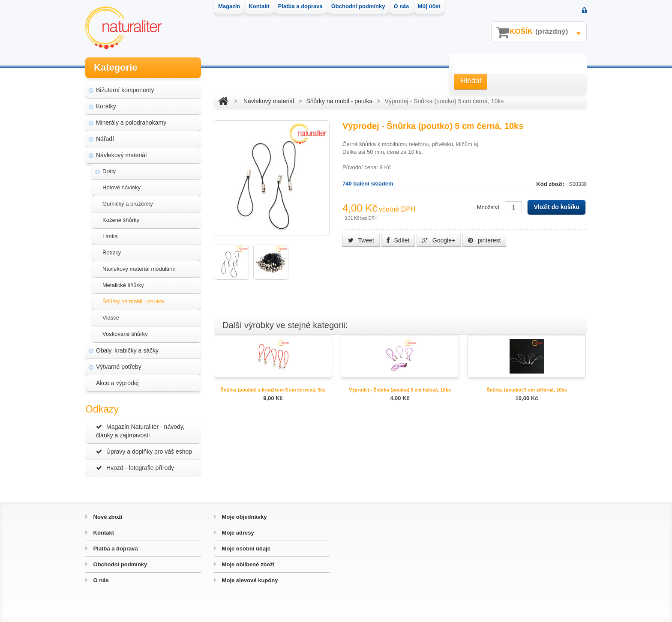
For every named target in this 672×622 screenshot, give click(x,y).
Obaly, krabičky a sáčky (127, 350)
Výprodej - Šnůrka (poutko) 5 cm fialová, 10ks (400, 390)
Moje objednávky (243, 517)
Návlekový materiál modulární (139, 269)
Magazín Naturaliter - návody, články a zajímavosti (140, 431)
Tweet (361, 240)
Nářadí (105, 139)
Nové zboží (107, 517)
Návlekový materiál (121, 155)
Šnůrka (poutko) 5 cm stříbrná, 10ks (526, 390)
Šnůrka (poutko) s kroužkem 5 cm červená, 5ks (273, 390)
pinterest (484, 240)
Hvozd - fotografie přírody (135, 468)
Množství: (489, 207)
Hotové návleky (121, 187)
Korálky (106, 106)
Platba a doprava (115, 549)
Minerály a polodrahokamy (131, 123)
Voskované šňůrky (125, 334)
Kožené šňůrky (121, 220)
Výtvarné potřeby (119, 367)
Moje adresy (237, 533)
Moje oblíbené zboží (247, 564)
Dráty (109, 171)
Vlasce (111, 318)
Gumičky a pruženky (128, 204)
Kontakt (103, 533)
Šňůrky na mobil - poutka (133, 301)
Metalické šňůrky (123, 285)
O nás (100, 580)
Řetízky (112, 253)
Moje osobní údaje (245, 549)
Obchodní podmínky (119, 564)
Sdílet (398, 240)
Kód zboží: (551, 184)
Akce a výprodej (117, 383)
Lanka (110, 236)
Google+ (439, 240)
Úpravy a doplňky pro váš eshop (144, 452)
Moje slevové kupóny (249, 580)
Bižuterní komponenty (125, 90)
